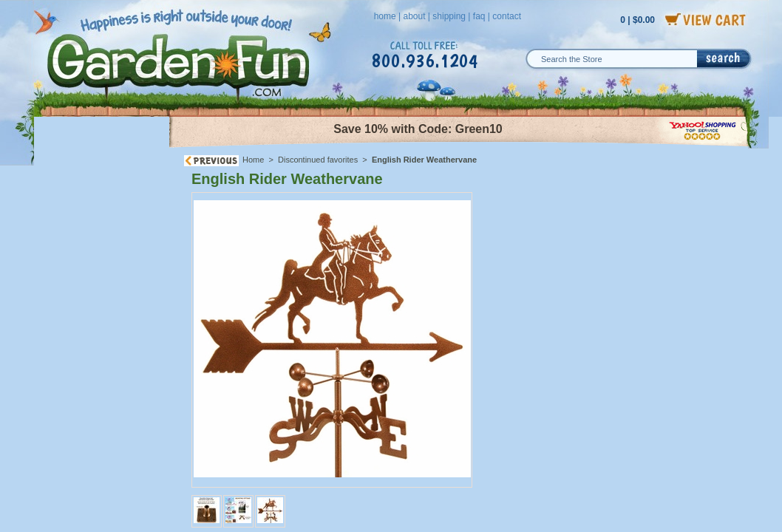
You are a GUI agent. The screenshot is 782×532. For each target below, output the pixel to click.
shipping (449, 16)
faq (479, 16)
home (385, 16)
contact (507, 16)
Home (253, 160)
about (414, 16)
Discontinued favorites (318, 160)
